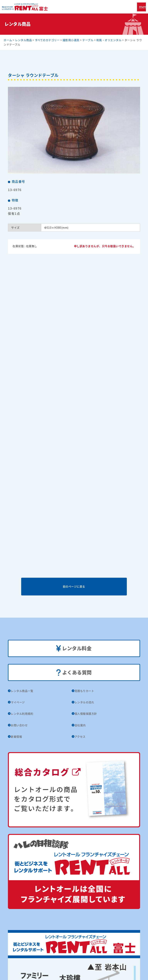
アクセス (80, 736)
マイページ (18, 702)
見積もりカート (84, 691)
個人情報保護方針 (86, 714)
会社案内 (80, 725)
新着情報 (16, 736)
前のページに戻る (74, 586)
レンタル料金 (74, 649)
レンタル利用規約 (22, 714)
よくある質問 (74, 673)
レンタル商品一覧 (22, 691)
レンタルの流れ (84, 702)
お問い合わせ (19, 725)
